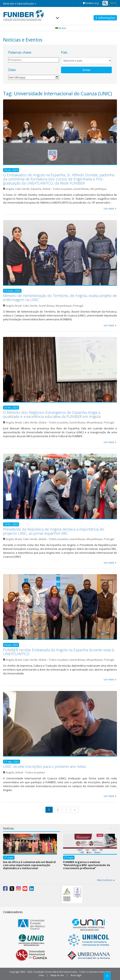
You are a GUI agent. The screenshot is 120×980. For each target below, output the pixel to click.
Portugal (78, 306)
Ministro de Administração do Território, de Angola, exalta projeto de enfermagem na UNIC (60, 298)
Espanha (36, 189)
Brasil (18, 306)
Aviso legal (76, 975)
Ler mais (109, 208)
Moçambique (98, 189)
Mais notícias (106, 880)
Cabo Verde (22, 189)
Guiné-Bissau (81, 189)
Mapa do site (57, 975)
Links (41, 975)
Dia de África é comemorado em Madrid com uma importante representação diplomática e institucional (29, 865)
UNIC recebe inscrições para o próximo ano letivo (45, 766)
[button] (113, 3)
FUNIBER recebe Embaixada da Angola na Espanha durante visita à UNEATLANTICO (58, 652)
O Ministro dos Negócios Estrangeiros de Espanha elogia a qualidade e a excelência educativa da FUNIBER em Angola (52, 414)
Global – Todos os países (57, 189)
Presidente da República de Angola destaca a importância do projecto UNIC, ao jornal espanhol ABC (54, 531)
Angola (10, 189)
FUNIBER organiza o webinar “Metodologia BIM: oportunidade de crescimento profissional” (87, 865)
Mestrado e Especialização (20, 4)
